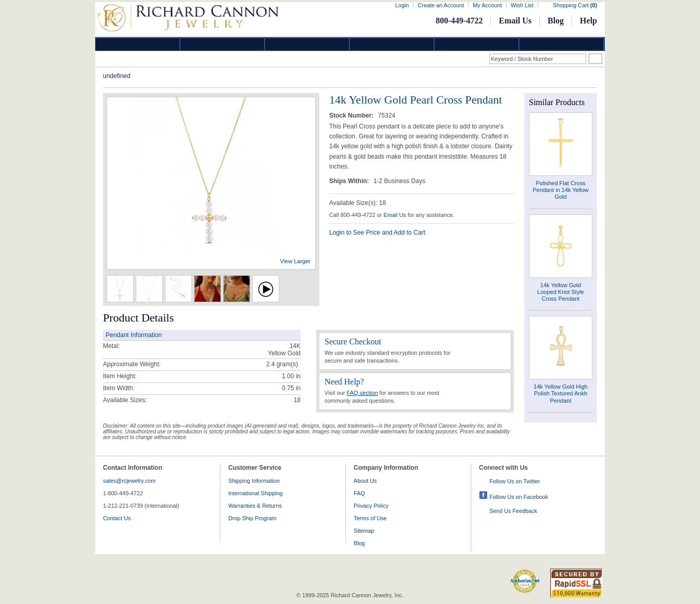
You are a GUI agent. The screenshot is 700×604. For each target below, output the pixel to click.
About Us (365, 481)
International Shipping (255, 493)
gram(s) (282, 364)
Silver (307, 44)
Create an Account (441, 5)
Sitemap (364, 531)
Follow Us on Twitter (515, 481)
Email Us (515, 21)
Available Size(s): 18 (358, 203)
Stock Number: (352, 115)
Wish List (522, 5)
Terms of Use (370, 518)
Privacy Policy (371, 506)
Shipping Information (254, 481)
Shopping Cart (575, 5)
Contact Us (117, 518)
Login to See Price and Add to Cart (377, 233)
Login (402, 5)
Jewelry (392, 44)
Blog (556, 21)
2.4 (271, 364)
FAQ (359, 493)
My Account (487, 5)
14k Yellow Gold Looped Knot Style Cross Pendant (561, 292)
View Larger (296, 261)
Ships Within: (350, 181)
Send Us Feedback (513, 511)
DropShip (562, 44)
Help (588, 21)
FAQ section (362, 393)
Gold (223, 44)
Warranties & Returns (255, 506)
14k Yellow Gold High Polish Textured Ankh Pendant (561, 393)
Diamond (138, 44)
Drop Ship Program (252, 518)
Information (477, 44)
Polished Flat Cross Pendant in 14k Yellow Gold (561, 190)
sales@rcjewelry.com (129, 481)
